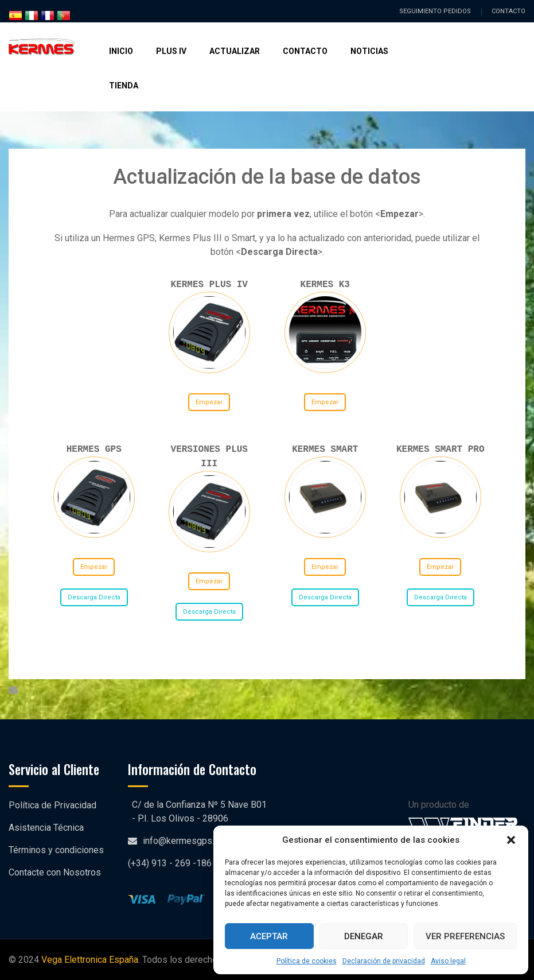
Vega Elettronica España (90, 960)
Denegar (364, 936)
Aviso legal (448, 961)
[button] (511, 840)
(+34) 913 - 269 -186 (170, 863)
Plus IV (171, 51)
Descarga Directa (93, 597)
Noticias (369, 51)
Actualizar (235, 51)
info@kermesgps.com (187, 841)
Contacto (305, 51)
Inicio (121, 51)
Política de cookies (307, 961)
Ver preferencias (465, 936)
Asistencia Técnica (46, 828)
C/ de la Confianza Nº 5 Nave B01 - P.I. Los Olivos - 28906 (199, 811)
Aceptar (269, 936)
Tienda (124, 86)
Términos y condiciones (56, 850)
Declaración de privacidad (384, 961)
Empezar (209, 402)
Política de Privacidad (52, 805)
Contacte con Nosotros (55, 872)
